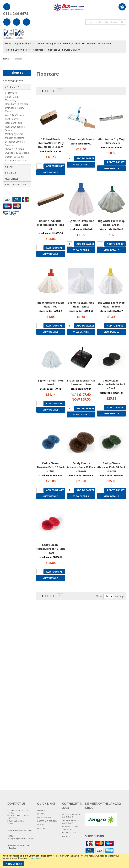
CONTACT (41, 810)
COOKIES (66, 836)
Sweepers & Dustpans (17, 153)
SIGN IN (40, 825)
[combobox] (106, 22)
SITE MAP (41, 814)
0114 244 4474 (16, 14)
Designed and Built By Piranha (18, 847)
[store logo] (69, 6)
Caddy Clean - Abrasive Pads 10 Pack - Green (111, 467)
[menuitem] (8, 44)
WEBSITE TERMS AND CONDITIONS (71, 816)
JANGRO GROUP (44, 817)
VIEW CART (42, 828)
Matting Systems (14, 134)
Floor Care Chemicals (16, 104)
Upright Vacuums (14, 157)
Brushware (11, 93)
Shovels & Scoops (14, 149)
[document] (64, 861)
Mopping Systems (15, 138)
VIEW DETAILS (51, 172)
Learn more (35, 858)
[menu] (64, 47)
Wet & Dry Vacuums (16, 115)
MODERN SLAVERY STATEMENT (70, 828)
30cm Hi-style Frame (81, 139)
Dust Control (12, 119)
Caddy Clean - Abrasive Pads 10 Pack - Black (111, 384)
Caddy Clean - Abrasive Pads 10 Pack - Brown (81, 467)
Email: (20, 837)
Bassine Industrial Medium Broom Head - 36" (51, 225)
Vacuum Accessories (16, 161)
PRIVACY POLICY (69, 833)
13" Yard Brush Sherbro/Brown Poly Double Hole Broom (51, 143)
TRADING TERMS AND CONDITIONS (71, 822)
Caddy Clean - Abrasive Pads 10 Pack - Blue (51, 467)
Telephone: (20, 830)
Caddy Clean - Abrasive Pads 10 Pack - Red (51, 549)
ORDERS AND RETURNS (47, 821)
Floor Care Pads (13, 123)
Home (6, 59)
